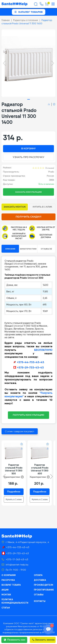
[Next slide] (53, 63)
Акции (5, 590)
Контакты (40, 601)
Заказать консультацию (28, 192)
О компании (9, 575)
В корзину (28, 149)
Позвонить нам (15, 640)
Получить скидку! (29, 217)
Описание (10, 249)
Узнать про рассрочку (29, 157)
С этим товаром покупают (20, 431)
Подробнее (14, 492)
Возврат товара (11, 585)
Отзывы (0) (46, 249)
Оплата (38, 575)
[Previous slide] (4, 63)
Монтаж (6, 594)
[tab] (28, 99)
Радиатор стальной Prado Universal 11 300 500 (14, 469)
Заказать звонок (44, 640)
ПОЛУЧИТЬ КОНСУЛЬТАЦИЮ (28, 415)
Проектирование (44, 590)
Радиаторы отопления (26, 20)
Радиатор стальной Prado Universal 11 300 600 (40, 469)
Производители (43, 585)
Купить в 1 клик (42, 207)
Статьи (6, 608)
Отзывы (39, 594)
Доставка (40, 580)
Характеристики (28, 249)
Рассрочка (8, 580)
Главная (6, 20)
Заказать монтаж (15, 207)
